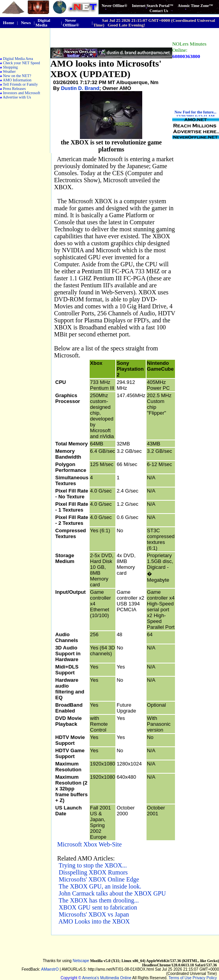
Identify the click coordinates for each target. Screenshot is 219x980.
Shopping (11, 67)
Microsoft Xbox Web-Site (90, 844)
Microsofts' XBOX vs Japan (94, 914)
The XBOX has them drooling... (99, 900)
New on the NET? (17, 76)
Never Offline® (114, 6)
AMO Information (17, 80)
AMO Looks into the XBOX (94, 921)
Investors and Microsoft (22, 93)
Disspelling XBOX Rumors (93, 872)
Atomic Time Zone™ (195, 6)
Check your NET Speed (22, 63)
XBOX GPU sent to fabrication (98, 907)
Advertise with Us (17, 97)
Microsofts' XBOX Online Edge (99, 879)
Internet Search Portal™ (152, 6)
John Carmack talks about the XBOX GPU (112, 893)
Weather (9, 71)
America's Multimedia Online (107, 978)
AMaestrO (50, 969)
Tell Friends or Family (20, 84)
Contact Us (159, 11)
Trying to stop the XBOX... (93, 865)
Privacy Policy (205, 978)
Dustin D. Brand (80, 88)
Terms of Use (180, 978)
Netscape (81, 961)
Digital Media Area (18, 59)
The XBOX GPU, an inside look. (100, 886)
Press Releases (15, 89)
